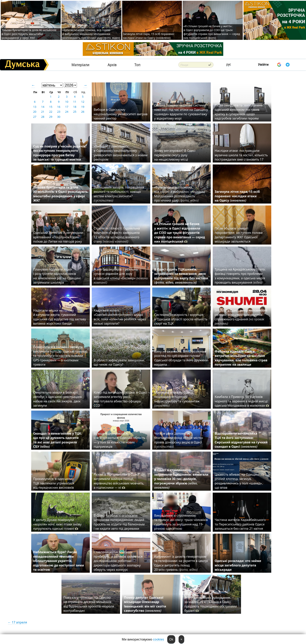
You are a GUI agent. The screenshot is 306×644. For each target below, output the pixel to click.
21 (43, 112)
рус (229, 64)
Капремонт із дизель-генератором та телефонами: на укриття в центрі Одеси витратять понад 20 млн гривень (181, 563)
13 (35, 107)
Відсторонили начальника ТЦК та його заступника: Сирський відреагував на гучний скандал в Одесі (241, 440)
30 (59, 117)
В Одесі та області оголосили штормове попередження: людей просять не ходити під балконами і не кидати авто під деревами (119, 522)
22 (51, 112)
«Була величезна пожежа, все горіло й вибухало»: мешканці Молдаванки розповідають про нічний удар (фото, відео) (91, 34)
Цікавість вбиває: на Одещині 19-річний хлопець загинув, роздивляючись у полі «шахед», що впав (240, 481)
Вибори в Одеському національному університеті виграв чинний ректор (121, 114)
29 (51, 117)
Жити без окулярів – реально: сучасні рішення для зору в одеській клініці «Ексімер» (121, 276)
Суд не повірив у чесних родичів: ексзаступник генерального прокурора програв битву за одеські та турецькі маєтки (60, 153)
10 (67, 102)
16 (59, 107)
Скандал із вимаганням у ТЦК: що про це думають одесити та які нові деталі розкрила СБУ (58, 440)
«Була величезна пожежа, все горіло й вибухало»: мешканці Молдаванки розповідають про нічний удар (180, 194)
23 (59, 112)
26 (83, 112)
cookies (158, 639)
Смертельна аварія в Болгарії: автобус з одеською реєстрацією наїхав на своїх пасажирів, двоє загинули (57, 399)
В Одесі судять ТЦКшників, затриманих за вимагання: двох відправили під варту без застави (181, 276)
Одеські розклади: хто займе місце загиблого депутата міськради (238, 565)
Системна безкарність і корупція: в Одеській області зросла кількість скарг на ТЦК (181, 319)
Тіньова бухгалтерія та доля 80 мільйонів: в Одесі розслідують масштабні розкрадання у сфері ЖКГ (29, 34)
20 (35, 112)
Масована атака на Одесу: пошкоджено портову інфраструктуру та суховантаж (177, 399)
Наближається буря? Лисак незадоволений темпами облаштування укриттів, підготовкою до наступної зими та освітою (59, 561)
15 (51, 107)
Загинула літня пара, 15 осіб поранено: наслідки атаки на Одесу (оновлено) (149, 36)
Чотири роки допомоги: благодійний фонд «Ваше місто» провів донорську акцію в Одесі (179, 440)
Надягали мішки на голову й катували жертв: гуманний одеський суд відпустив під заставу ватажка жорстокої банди (60, 317)
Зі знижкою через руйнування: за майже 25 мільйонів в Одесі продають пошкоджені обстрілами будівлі (211, 604)
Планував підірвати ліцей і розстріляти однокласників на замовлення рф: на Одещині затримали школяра (57, 276)
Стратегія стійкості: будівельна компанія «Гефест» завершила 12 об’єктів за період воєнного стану (117, 235)
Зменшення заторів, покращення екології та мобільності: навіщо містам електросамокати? (119, 194)
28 (43, 117)
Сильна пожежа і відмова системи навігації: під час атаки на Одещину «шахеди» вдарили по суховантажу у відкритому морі (181, 112)
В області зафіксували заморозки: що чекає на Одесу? (119, 362)
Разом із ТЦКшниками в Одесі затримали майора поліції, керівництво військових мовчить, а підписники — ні (119, 481)
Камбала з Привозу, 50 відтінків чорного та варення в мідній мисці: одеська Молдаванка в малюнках (242, 401)
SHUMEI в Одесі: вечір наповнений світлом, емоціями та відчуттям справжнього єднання (241, 317)
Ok (171, 639)
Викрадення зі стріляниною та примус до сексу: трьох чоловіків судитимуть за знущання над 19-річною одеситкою (181, 522)
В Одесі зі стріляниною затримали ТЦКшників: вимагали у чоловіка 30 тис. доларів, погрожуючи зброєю (181, 479)
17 (67, 107)
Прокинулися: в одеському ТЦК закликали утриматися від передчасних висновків (54, 483)
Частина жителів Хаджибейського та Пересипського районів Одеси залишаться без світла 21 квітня (240, 524)
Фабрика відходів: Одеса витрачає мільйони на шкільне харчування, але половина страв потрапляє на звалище (241, 358)
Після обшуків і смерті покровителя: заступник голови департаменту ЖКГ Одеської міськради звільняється (239, 235)
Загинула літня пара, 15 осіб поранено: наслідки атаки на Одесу (237, 196)
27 (35, 117)
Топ (137, 65)
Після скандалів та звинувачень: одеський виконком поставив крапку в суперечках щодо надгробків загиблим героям (239, 112)
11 (75, 102)
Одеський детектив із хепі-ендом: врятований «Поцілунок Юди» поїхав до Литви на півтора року (58, 237)
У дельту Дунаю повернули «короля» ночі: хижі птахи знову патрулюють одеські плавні (57, 524)
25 (75, 112)
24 (67, 112)
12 (83, 102)
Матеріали (80, 65)
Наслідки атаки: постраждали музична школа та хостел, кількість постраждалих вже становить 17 (241, 155)
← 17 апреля (17, 622)
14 (43, 107)
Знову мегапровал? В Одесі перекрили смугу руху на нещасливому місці (175, 155)
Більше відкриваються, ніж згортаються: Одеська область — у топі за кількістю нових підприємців (119, 440)
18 (75, 107)
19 (83, 107)
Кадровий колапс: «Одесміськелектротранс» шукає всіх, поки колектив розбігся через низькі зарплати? (120, 317)
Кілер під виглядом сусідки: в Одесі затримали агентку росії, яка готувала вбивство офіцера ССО (120, 399)
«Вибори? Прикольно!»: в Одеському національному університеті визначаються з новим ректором (121, 153)
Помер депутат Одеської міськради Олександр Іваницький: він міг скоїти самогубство (145, 604)
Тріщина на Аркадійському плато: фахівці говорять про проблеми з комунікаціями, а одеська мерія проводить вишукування (240, 276)
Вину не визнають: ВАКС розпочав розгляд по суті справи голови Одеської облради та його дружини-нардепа (181, 358)
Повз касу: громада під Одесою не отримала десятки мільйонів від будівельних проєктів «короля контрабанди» (89, 604)
